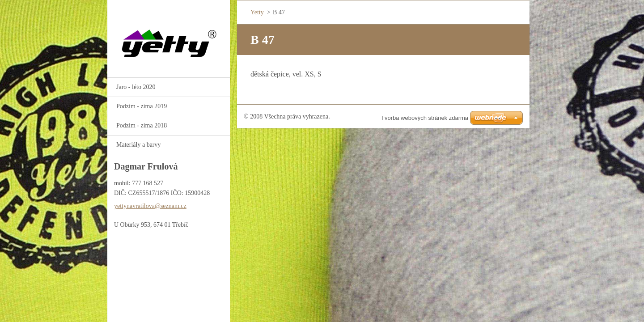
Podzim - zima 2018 (142, 125)
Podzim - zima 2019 (142, 106)
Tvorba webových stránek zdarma (425, 118)
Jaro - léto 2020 (136, 87)
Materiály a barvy (139, 145)
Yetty (257, 12)
